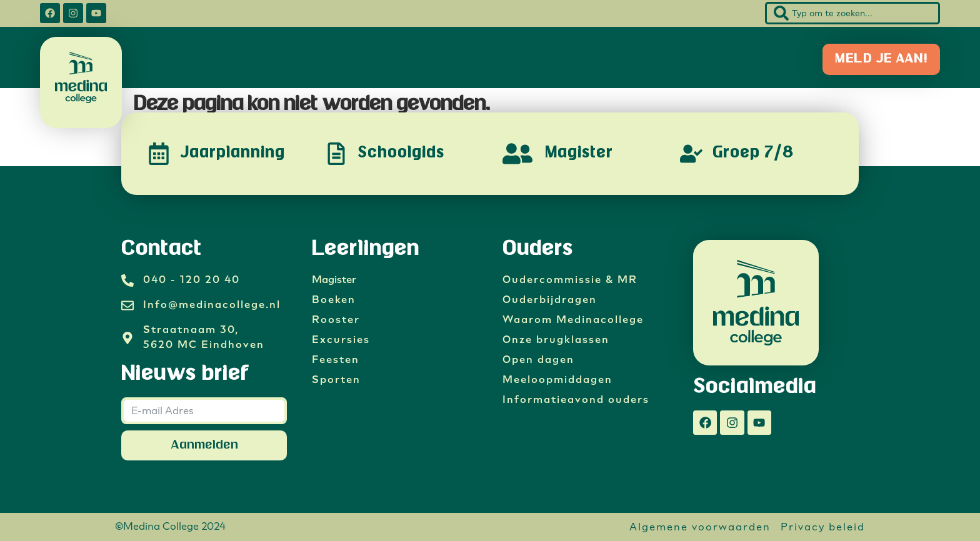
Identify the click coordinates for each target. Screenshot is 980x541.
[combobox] (852, 13)
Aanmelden (204, 445)
